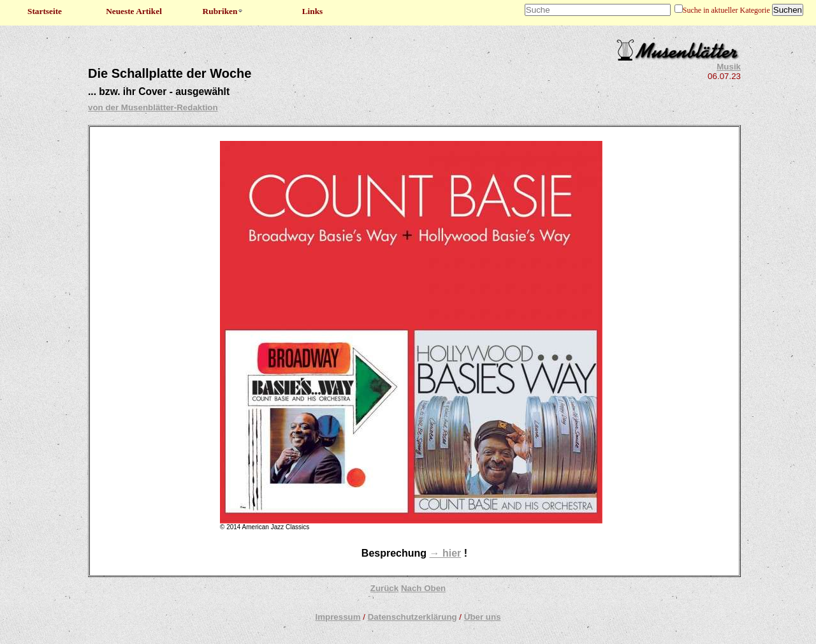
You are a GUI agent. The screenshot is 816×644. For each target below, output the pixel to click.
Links (313, 11)
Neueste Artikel (134, 11)
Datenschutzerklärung (412, 617)
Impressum (338, 617)
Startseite (45, 11)
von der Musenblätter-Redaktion (153, 107)
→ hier (446, 553)
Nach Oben (423, 588)
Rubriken (223, 11)
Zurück (384, 588)
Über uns (483, 617)
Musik (729, 67)
